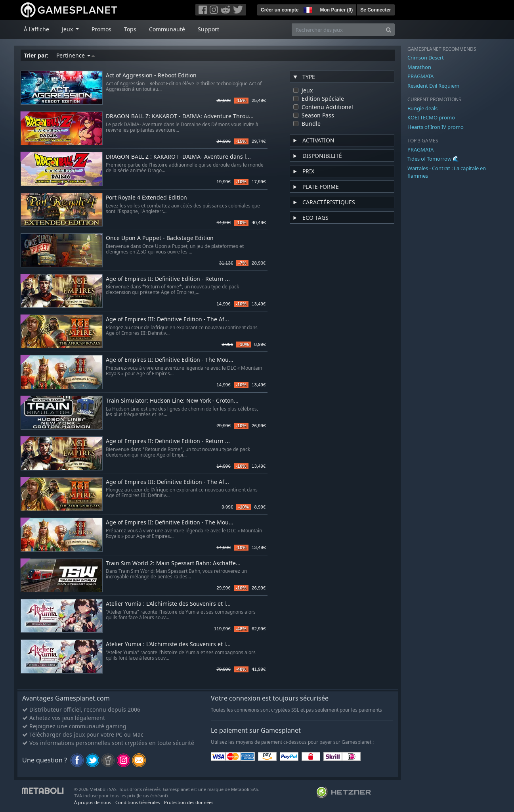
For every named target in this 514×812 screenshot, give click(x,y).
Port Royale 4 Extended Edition (146, 198)
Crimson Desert (426, 58)
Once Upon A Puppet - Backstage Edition (160, 238)
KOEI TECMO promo (431, 117)
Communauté (167, 29)
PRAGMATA (420, 76)
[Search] (389, 30)
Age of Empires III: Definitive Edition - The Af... (167, 320)
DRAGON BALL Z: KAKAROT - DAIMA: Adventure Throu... (180, 116)
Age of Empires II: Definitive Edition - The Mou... (170, 360)
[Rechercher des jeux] (337, 30)
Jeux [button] (68, 29)
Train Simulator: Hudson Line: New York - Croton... (172, 401)
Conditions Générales (138, 802)
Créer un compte (280, 10)
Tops (130, 29)
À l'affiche (36, 29)
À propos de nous (93, 802)
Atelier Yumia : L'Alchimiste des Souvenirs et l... (168, 604)
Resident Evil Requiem (433, 86)
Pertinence (75, 55)
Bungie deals (422, 108)
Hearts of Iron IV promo (436, 127)
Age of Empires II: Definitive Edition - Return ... (168, 279)
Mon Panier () (336, 10)
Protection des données (189, 802)
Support (208, 29)
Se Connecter (375, 10)
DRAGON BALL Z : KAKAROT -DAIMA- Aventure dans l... (178, 157)
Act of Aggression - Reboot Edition (151, 76)
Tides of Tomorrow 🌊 (433, 159)
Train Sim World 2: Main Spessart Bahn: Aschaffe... (173, 563)
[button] (307, 9)
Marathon (419, 67)
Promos (101, 29)
